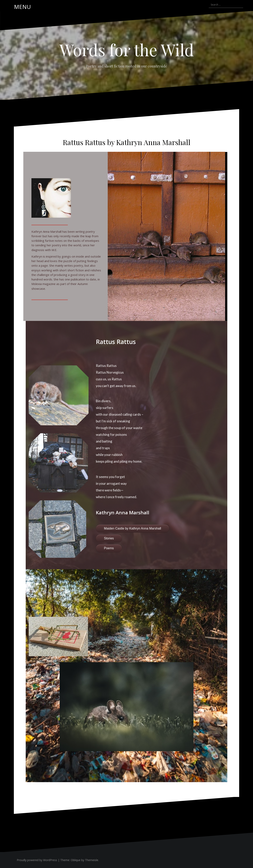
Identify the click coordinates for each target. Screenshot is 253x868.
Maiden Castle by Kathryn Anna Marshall (133, 528)
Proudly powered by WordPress (37, 860)
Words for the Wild (127, 50)
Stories (109, 538)
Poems (109, 548)
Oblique (76, 860)
